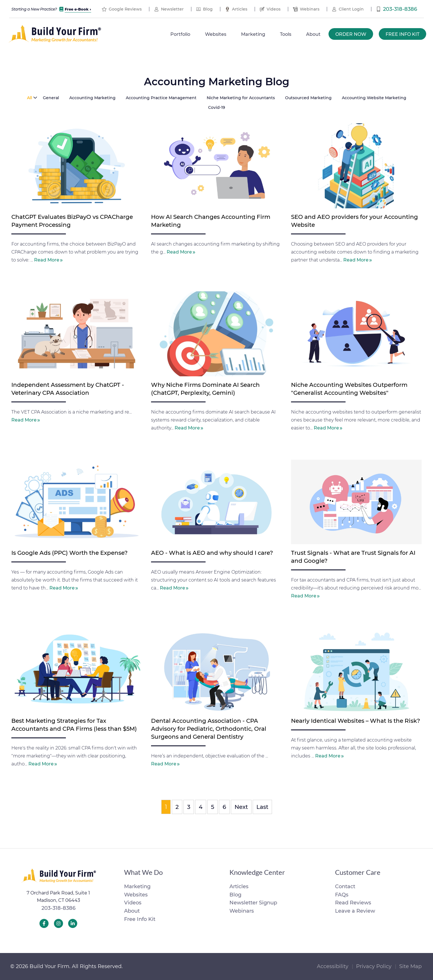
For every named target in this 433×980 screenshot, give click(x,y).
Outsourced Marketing (308, 98)
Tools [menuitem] (286, 34)
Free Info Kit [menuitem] (402, 34)
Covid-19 (217, 107)
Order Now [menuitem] (351, 34)
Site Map (410, 966)
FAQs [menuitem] (342, 895)
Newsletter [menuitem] (172, 9)
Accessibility (333, 966)
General (51, 98)
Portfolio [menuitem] (180, 34)
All (30, 98)
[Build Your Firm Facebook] (44, 923)
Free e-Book (77, 9)
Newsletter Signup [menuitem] (253, 903)
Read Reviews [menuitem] (353, 903)
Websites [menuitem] (216, 34)
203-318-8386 (58, 908)
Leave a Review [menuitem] (355, 911)
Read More (47, 260)
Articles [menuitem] (240, 9)
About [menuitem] (313, 34)
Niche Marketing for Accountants (241, 98)
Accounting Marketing (92, 98)
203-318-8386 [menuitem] (400, 9)
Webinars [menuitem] (310, 9)
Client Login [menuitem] (351, 9)
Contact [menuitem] (345, 886)
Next (241, 807)
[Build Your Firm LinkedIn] (73, 923)
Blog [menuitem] (208, 9)
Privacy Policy (374, 966)
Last (262, 807)
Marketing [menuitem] (253, 34)
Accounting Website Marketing (374, 98)
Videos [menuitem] (274, 9)
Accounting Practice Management (161, 98)
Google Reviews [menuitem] (125, 9)
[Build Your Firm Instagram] (58, 923)
